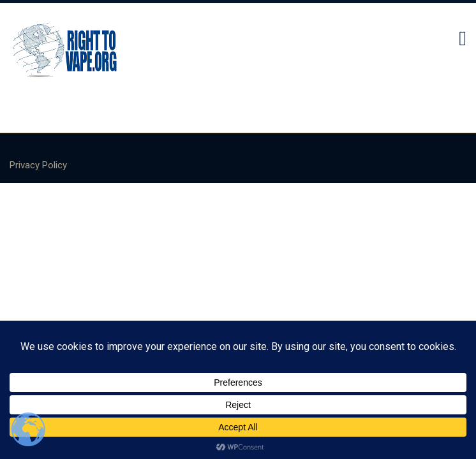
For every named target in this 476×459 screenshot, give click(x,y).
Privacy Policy (38, 165)
